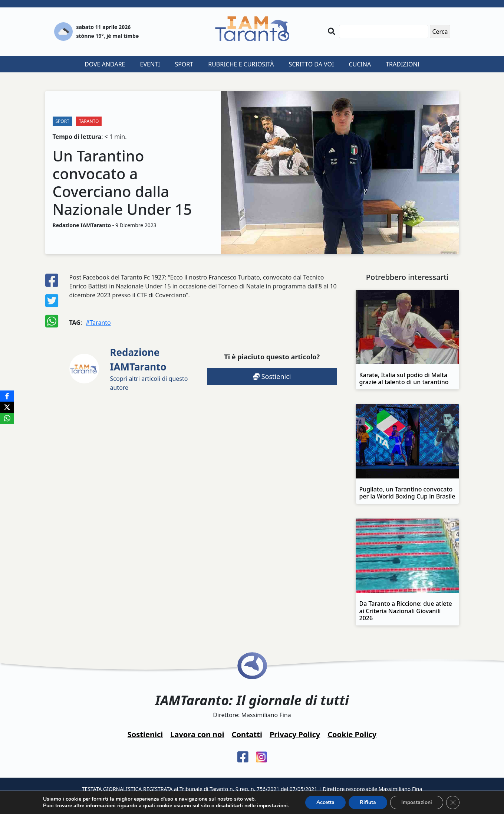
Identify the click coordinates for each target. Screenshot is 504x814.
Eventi (150, 64)
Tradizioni (403, 64)
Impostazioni (417, 802)
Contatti (247, 734)
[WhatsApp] (7, 418)
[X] (7, 407)
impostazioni (272, 806)
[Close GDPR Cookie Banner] (453, 802)
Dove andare (105, 64)
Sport (184, 64)
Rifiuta (368, 802)
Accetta (325, 802)
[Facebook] (7, 396)
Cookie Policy (352, 734)
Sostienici (272, 376)
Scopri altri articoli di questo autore (149, 369)
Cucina (360, 64)
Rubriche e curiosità (241, 64)
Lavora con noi (197, 734)
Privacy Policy (295, 734)
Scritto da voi (312, 64)
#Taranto (98, 323)
